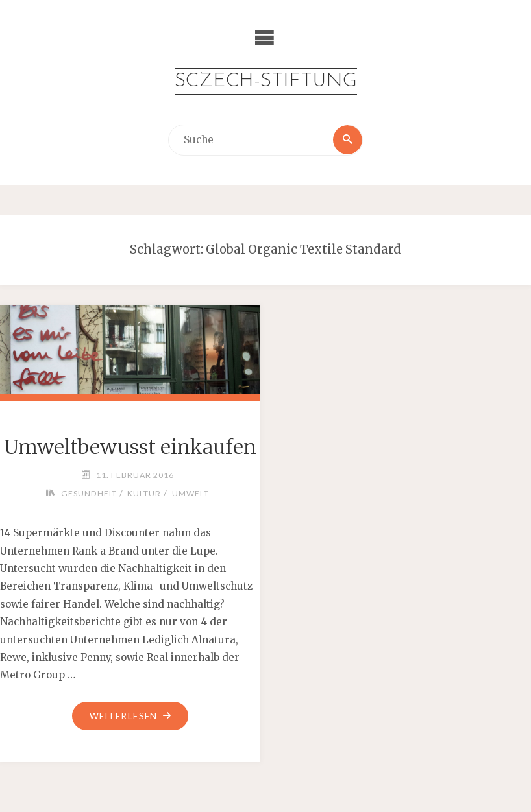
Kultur (144, 493)
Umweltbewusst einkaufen (130, 447)
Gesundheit (88, 493)
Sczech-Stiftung (265, 81)
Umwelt (190, 493)
